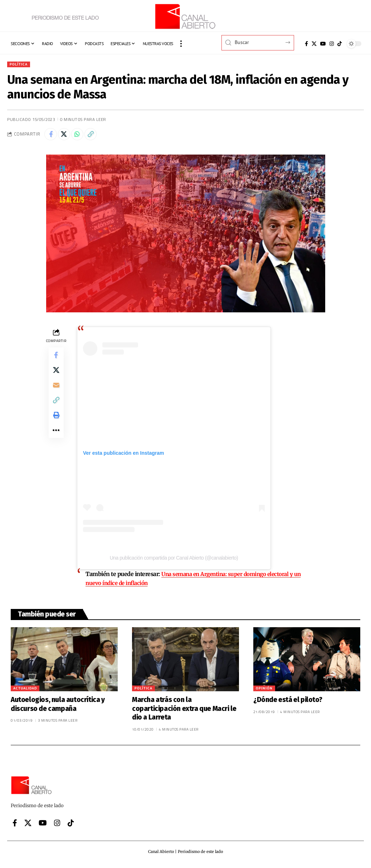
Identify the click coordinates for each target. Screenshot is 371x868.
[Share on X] (67, 136)
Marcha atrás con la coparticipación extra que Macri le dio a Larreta (184, 711)
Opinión (264, 691)
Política (20, 65)
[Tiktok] (340, 44)
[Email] (56, 393)
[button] (181, 44)
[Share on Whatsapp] (82, 136)
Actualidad (25, 691)
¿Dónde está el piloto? (288, 702)
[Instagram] (332, 44)
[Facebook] (306, 44)
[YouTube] (323, 44)
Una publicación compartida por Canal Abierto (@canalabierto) (174, 561)
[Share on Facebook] (52, 136)
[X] (314, 44)
